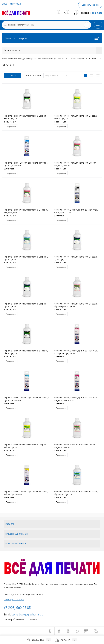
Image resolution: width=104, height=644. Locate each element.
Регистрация (15, 4)
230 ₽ (9, 169)
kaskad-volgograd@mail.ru (27, 614)
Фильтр (12, 76)
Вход (4, 4)
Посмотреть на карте (14, 600)
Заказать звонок (90, 5)
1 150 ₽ (10, 122)
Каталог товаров (52, 38)
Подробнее (11, 126)
